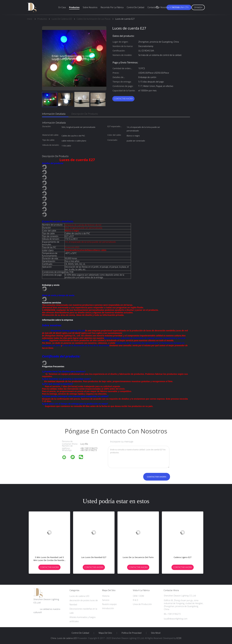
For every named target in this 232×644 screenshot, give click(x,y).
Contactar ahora (123, 99)
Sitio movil (156, 633)
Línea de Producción (142, 604)
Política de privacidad (132, 633)
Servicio (106, 600)
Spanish (198, 7)
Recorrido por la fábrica (112, 7)
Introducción (108, 608)
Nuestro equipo (109, 604)
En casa (62, 7)
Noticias (176, 7)
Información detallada (54, 114)
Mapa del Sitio (105, 633)
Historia (106, 596)
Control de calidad (136, 7)
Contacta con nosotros (158, 7)
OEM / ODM (138, 596)
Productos (74, 7)
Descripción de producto (85, 114)
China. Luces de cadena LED (64, 638)
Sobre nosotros (90, 7)
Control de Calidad (80, 633)
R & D (135, 600)
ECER (179, 638)
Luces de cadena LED (79, 596)
